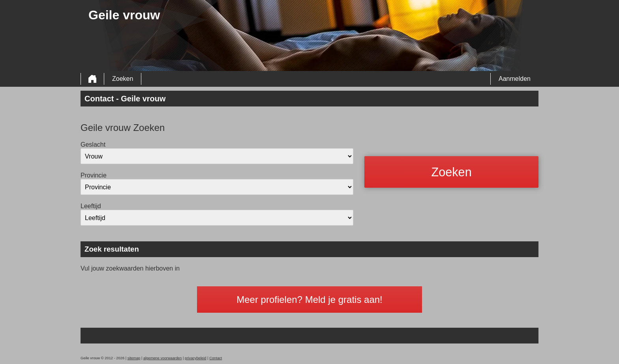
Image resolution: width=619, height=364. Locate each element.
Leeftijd (91, 206)
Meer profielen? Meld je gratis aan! (309, 300)
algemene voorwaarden (163, 358)
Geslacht (93, 145)
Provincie (94, 175)
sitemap (134, 358)
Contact (216, 358)
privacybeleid (195, 358)
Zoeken (123, 79)
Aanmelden (515, 79)
